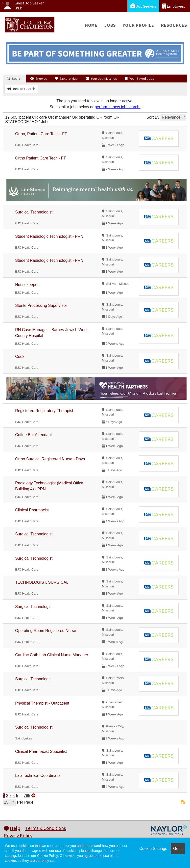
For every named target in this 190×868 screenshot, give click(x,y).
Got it (178, 849)
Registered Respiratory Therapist (44, 411)
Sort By (153, 117)
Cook (20, 356)
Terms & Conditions (46, 828)
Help (12, 828)
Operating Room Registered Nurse (46, 631)
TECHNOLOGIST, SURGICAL (42, 582)
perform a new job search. (118, 107)
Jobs (110, 25)
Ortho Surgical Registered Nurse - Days (50, 459)
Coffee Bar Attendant (33, 435)
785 (27, 796)
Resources (174, 25)
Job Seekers (143, 6)
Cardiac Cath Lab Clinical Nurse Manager (52, 655)
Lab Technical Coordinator (38, 776)
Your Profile (138, 25)
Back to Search (21, 89)
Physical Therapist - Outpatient (42, 703)
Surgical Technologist (34, 212)
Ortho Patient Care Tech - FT (40, 158)
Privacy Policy (18, 835)
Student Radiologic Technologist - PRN (49, 236)
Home (91, 25)
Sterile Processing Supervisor (41, 305)
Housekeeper (27, 285)
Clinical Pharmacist (32, 510)
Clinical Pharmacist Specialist (41, 751)
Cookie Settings (153, 849)
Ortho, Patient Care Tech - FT (41, 134)
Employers (174, 6)
